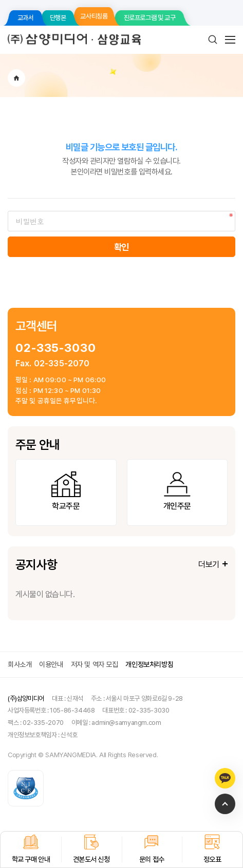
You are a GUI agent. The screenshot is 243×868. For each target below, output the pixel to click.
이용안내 (51, 664)
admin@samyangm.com (126, 723)
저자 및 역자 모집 (95, 664)
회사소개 (20, 664)
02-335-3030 (56, 348)
